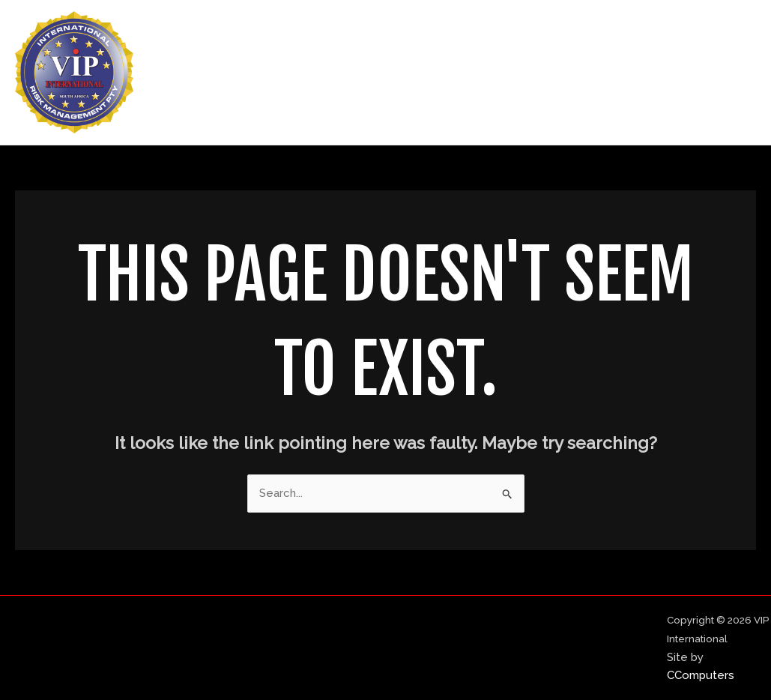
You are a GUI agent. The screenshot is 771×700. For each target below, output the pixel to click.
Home (445, 73)
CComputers (701, 675)
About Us (518, 73)
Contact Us (709, 73)
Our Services (610, 73)
